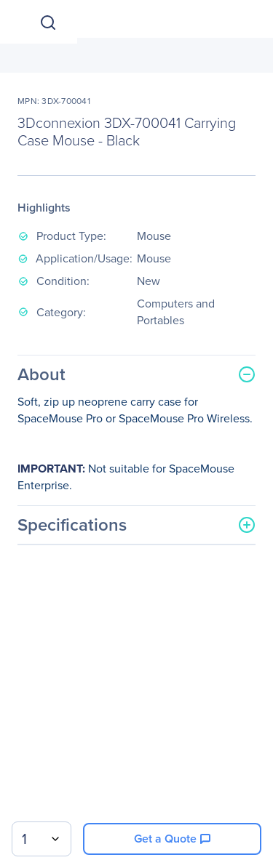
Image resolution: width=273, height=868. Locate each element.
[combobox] (41, 839)
